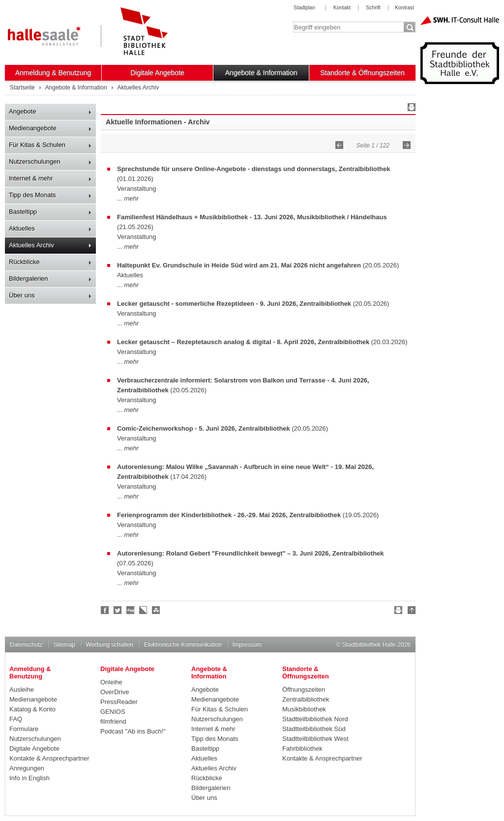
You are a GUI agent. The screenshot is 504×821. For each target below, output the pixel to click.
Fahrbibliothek (302, 748)
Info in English (30, 778)
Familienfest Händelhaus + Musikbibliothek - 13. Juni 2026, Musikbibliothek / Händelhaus (252, 217)
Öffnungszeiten (304, 689)
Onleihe (111, 682)
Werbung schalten (110, 645)
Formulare (24, 729)
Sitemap (64, 645)
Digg (131, 610)
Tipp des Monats (32, 195)
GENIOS (113, 712)
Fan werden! (105, 610)
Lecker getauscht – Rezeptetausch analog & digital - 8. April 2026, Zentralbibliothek (243, 342)
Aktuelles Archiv (31, 245)
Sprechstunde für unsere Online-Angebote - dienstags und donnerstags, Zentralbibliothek (253, 169)
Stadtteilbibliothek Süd (314, 729)
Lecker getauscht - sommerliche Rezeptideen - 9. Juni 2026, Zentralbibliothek (234, 304)
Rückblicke (24, 262)
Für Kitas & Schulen (37, 145)
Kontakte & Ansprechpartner (49, 758)
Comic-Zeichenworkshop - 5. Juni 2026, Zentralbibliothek (204, 428)
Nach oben (410, 612)
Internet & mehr (31, 178)
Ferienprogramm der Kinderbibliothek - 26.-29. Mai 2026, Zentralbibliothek (229, 515)
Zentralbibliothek (306, 699)
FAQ (16, 719)
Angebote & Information (261, 73)
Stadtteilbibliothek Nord (315, 719)
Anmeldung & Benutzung (53, 73)
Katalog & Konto (32, 709)
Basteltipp (23, 212)
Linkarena (144, 610)
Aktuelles (22, 228)
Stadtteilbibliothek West (315, 739)
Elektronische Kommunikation (183, 645)
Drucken (410, 109)
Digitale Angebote (157, 73)
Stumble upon (156, 610)
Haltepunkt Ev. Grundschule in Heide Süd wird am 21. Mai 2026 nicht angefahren (239, 265)
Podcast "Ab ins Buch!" (133, 731)
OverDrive (115, 692)
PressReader (119, 702)
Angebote (23, 111)
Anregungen (27, 768)
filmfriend (113, 721)
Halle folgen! (118, 610)
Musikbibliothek (304, 709)
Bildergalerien (29, 279)
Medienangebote (33, 128)
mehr (131, 198)
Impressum (247, 645)
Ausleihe (22, 689)
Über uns (22, 295)
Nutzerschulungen (35, 161)
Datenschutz (26, 645)
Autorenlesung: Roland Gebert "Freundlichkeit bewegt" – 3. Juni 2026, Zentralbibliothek (251, 553)
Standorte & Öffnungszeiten (362, 73)
